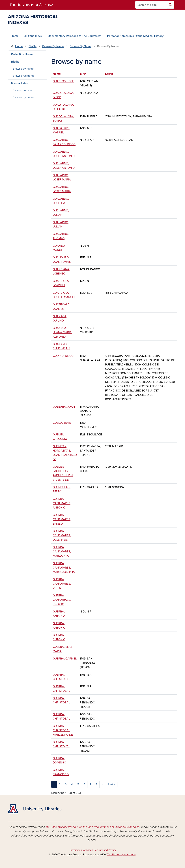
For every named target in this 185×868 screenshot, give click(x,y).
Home (15, 36)
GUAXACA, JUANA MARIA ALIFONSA (62, 332)
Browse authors (22, 90)
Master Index (19, 83)
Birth (83, 74)
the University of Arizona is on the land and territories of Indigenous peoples (92, 827)
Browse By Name (53, 46)
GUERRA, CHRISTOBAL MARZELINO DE (63, 730)
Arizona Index (33, 36)
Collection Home (22, 54)
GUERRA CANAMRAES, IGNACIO (62, 600)
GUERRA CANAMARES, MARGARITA (62, 552)
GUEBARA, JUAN (64, 407)
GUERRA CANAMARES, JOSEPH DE (62, 535)
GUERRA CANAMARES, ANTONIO (62, 503)
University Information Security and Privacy (92, 850)
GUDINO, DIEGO (63, 356)
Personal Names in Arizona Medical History (135, 36)
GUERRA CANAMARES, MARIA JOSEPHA (64, 568)
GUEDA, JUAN (62, 423)
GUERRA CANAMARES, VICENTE (62, 584)
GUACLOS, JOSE (63, 81)
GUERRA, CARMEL (65, 659)
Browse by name (23, 69)
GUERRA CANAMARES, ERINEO (62, 519)
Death (109, 74)
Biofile (33, 46)
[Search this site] (151, 5)
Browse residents (23, 76)
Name (58, 74)
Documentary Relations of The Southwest (75, 36)
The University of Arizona (121, 855)
